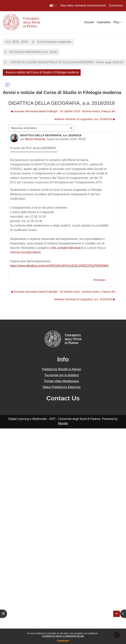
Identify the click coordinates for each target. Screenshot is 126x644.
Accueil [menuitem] (89, 22)
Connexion (116, 5)
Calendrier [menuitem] (104, 22)
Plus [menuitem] (116, 22)
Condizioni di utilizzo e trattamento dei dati (63, 636)
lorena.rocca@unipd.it (25, 252)
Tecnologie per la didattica (61, 375)
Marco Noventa (35, 139)
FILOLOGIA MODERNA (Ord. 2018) (33, 52)
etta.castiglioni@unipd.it (67, 248)
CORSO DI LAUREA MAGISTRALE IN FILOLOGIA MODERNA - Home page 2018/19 (66, 62)
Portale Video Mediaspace (62, 381)
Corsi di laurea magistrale (54, 42)
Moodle (63, 423)
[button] (53, 6)
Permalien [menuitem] (99, 280)
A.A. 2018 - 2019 (17, 42)
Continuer (63, 641)
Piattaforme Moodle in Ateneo (62, 369)
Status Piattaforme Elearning (62, 387)
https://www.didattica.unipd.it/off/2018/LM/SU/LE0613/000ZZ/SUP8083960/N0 (61, 266)
